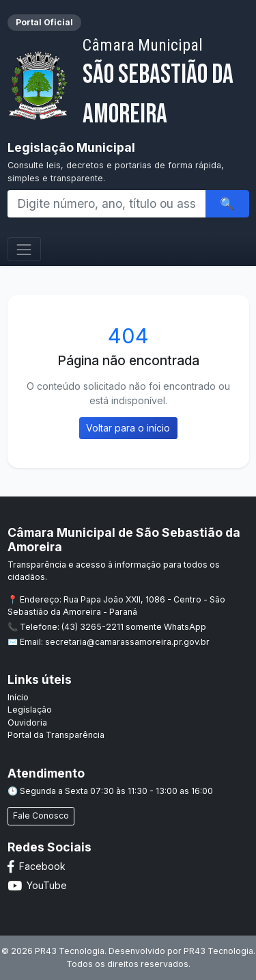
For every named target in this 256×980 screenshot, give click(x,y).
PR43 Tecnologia (218, 951)
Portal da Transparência (56, 735)
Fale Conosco (41, 816)
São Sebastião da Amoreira (166, 83)
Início (18, 697)
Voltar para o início (128, 428)
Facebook (37, 866)
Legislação (30, 710)
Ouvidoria (27, 723)
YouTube (37, 885)
